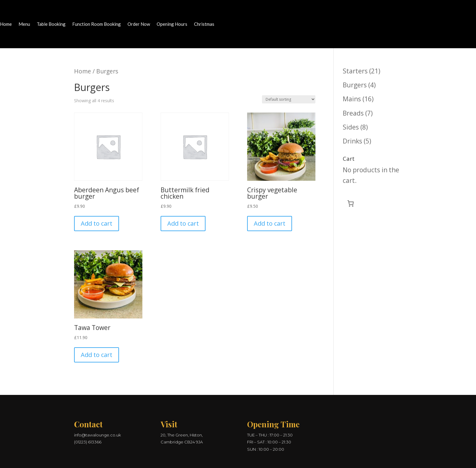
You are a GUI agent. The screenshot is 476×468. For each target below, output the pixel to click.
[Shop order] (289, 99)
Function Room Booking (97, 24)
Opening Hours (172, 24)
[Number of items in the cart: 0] (351, 203)
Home (6, 24)
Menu (24, 24)
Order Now (139, 24)
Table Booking (51, 24)
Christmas (204, 24)
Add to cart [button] (97, 223)
